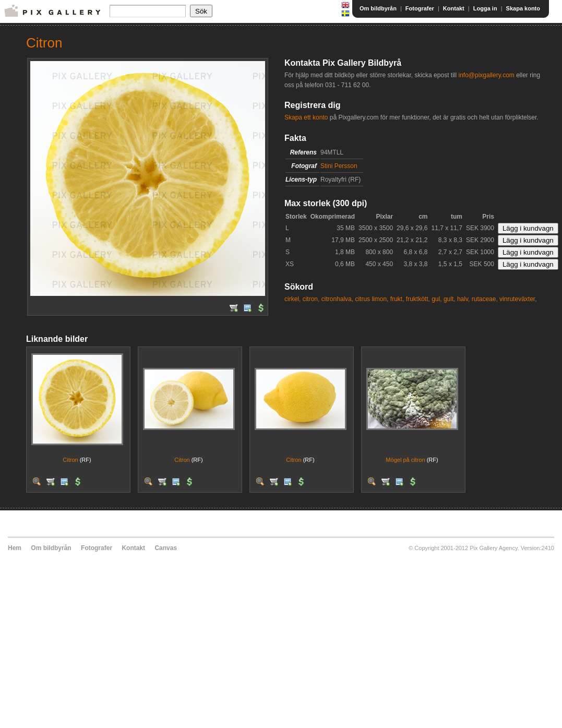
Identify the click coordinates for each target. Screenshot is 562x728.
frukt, (397, 299)
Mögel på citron (405, 460)
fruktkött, (418, 299)
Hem (15, 548)
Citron (70, 460)
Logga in (485, 8)
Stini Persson (339, 166)
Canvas (166, 548)
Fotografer (420, 8)
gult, (450, 299)
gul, (437, 299)
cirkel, (292, 299)
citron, (311, 299)
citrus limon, (372, 299)
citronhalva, (337, 299)
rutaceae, (485, 299)
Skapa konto (523, 8)
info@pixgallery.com (486, 75)
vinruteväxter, (518, 299)
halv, (463, 299)
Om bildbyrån (378, 8)
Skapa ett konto (306, 117)
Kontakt (454, 8)
